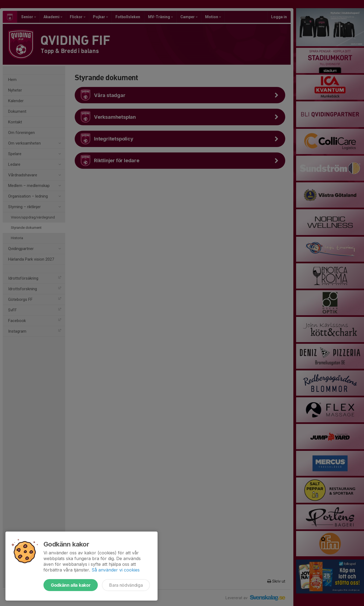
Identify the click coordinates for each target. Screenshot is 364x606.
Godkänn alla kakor (71, 585)
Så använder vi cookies (116, 570)
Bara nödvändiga (126, 585)
